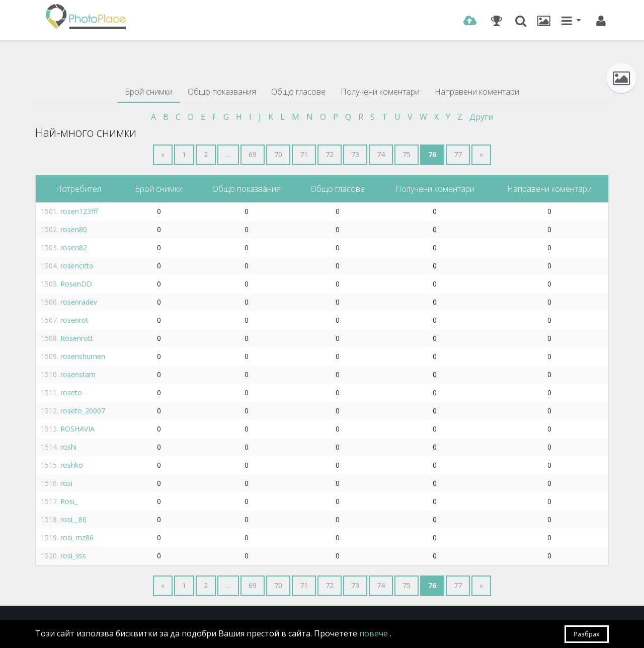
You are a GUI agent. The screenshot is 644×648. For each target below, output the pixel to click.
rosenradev (79, 302)
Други (481, 117)
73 (355, 154)
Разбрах (587, 634)
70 (278, 154)
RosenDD (76, 284)
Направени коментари (477, 92)
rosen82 (74, 247)
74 (381, 154)
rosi (66, 483)
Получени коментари (380, 92)
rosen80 (74, 229)
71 (304, 154)
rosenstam (78, 374)
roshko (72, 465)
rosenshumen (83, 356)
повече (375, 633)
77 (458, 154)
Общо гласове (298, 92)
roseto (71, 392)
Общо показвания (222, 92)
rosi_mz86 (77, 537)
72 (330, 154)
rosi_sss (73, 556)
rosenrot (74, 320)
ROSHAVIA (77, 429)
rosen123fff (79, 211)
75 (407, 154)
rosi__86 (73, 519)
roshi (68, 447)
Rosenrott (77, 338)
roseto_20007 (83, 411)
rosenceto (77, 266)
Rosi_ (69, 501)
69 (253, 154)
